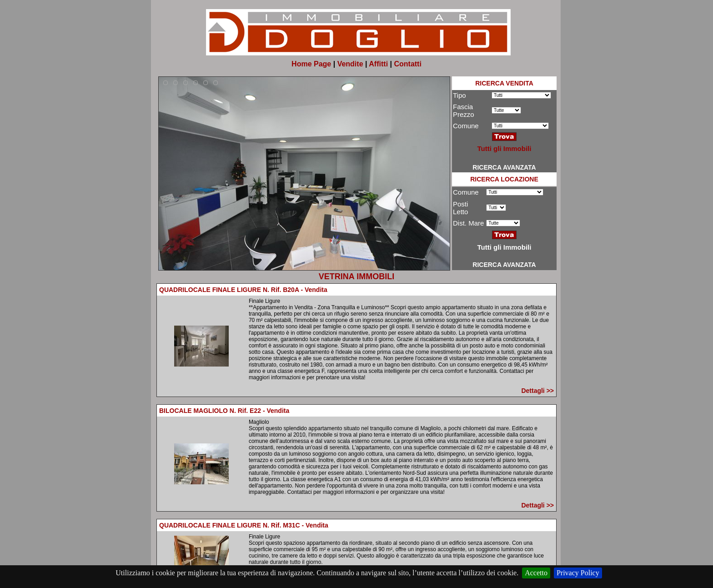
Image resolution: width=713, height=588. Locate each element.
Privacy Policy (578, 573)
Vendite (350, 64)
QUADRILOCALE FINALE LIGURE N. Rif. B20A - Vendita (243, 290)
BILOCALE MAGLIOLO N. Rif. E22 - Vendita (224, 411)
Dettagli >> (537, 391)
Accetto (536, 573)
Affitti (378, 64)
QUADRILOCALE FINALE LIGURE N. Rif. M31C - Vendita (244, 525)
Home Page (311, 64)
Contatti (407, 64)
